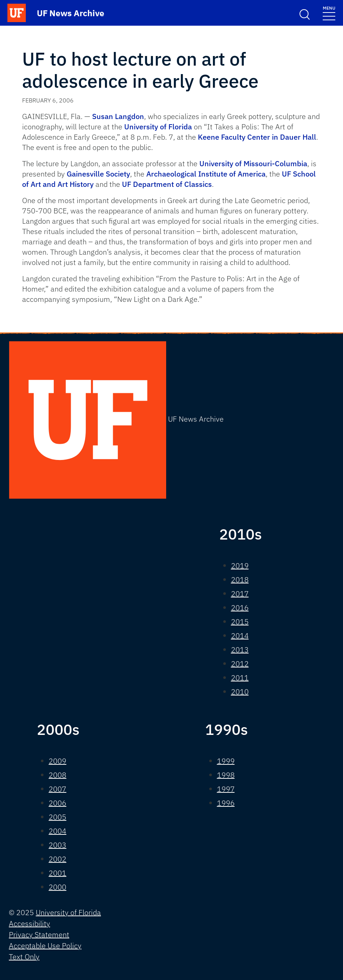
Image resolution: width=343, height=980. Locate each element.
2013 (240, 650)
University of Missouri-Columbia (253, 163)
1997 (226, 789)
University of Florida (158, 127)
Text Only (24, 957)
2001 (57, 873)
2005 (57, 817)
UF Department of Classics (167, 184)
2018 (240, 580)
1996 (226, 803)
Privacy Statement (39, 934)
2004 (57, 831)
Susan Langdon (118, 116)
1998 (226, 775)
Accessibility (29, 923)
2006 (57, 803)
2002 (57, 859)
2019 (240, 566)
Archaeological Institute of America (206, 174)
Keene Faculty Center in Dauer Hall (257, 137)
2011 (240, 678)
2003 (57, 845)
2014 (240, 636)
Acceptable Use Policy (45, 946)
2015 (240, 622)
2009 (57, 761)
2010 (240, 692)
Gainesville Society (98, 174)
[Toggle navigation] (329, 13)
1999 (226, 761)
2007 (57, 789)
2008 (57, 775)
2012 (240, 664)
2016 (240, 608)
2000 (57, 887)
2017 (240, 594)
